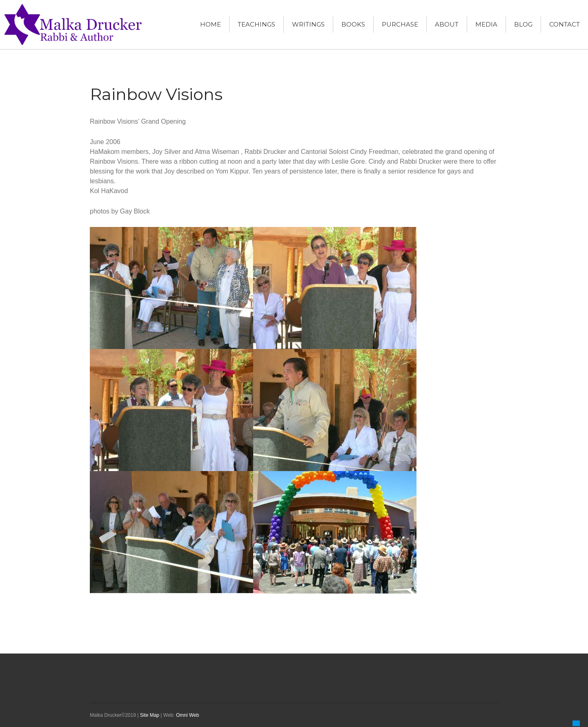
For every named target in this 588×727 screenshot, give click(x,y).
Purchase (400, 24)
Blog (523, 24)
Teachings (256, 24)
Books (353, 24)
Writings (308, 24)
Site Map (150, 715)
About (447, 24)
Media (486, 24)
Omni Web (187, 715)
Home (210, 24)
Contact (565, 24)
